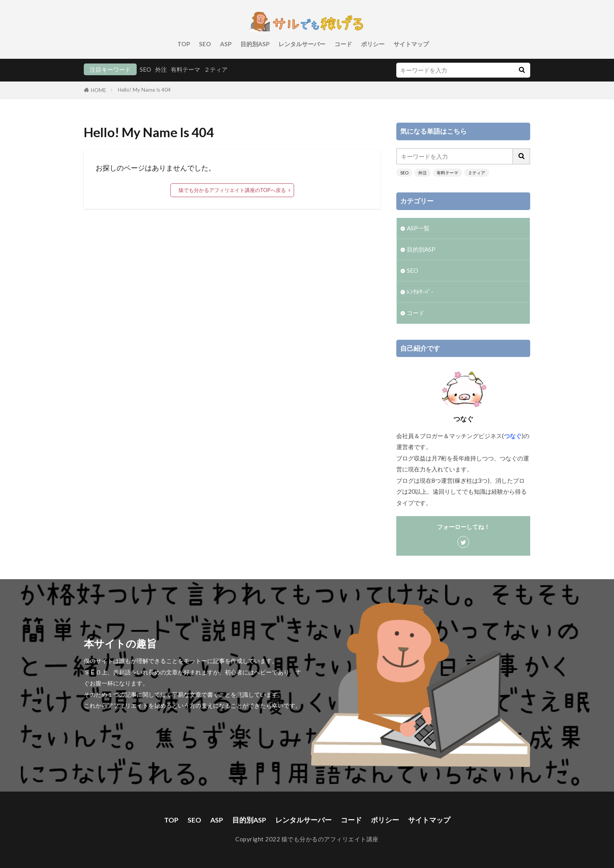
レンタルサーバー (302, 44)
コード (343, 44)
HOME (98, 90)
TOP (184, 44)
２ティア (216, 69)
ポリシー (373, 44)
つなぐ (513, 436)
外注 (161, 69)
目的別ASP (255, 44)
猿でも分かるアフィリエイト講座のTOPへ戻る (232, 190)
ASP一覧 (418, 228)
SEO (205, 44)
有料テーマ (185, 69)
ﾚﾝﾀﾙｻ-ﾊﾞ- (420, 292)
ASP (226, 44)
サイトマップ (411, 44)
